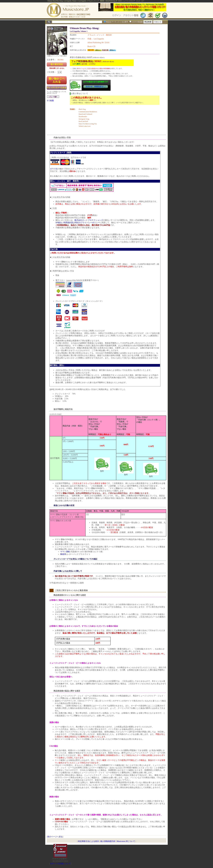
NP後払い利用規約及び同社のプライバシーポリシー (78, 223)
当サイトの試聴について (60, 864)
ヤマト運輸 (65, 552)
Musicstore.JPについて (126, 841)
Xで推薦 (50, 101)
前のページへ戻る (55, 837)
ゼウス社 (54, 169)
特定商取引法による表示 (88, 841)
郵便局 (63, 554)
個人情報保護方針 (108, 841)
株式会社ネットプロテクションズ (89, 220)
